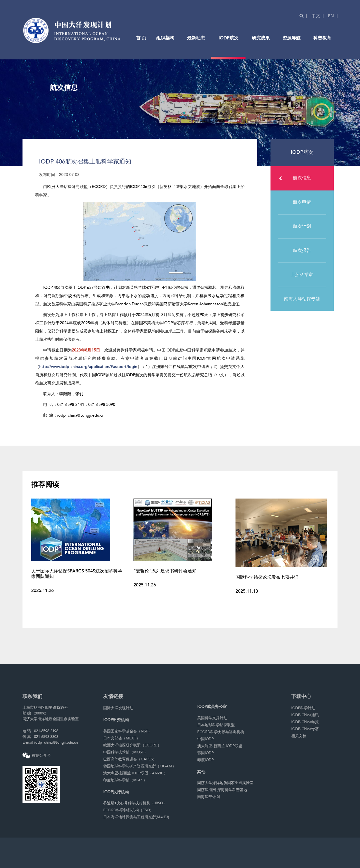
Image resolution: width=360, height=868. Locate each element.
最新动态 (196, 38)
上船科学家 (302, 275)
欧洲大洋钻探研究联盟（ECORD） (132, 746)
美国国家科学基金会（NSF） (127, 732)
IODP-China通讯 (305, 715)
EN (331, 16)
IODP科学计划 (303, 708)
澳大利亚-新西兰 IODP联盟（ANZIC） (135, 774)
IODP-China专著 (305, 729)
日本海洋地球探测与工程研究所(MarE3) (136, 817)
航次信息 (295, 178)
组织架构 (165, 38)
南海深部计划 (208, 797)
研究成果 (261, 38)
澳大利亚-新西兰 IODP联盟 (220, 746)
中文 (316, 16)
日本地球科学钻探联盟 (216, 725)
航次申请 (302, 202)
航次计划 (302, 226)
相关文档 (299, 736)
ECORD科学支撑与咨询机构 (221, 732)
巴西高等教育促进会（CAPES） (130, 760)
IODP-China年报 (305, 722)
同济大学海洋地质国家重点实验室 (225, 783)
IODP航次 (228, 38)
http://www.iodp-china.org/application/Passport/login (88, 367)
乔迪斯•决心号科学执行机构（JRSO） (135, 803)
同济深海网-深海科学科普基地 (222, 790)
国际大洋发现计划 (118, 708)
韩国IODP (205, 753)
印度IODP (205, 760)
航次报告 (302, 251)
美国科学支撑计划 (212, 718)
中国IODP (205, 739)
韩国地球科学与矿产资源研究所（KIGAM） (140, 767)
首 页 (141, 38)
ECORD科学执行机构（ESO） (128, 810)
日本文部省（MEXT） (122, 739)
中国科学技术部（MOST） (125, 753)
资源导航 (291, 38)
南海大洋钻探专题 (302, 299)
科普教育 (322, 38)
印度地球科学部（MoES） (125, 781)
